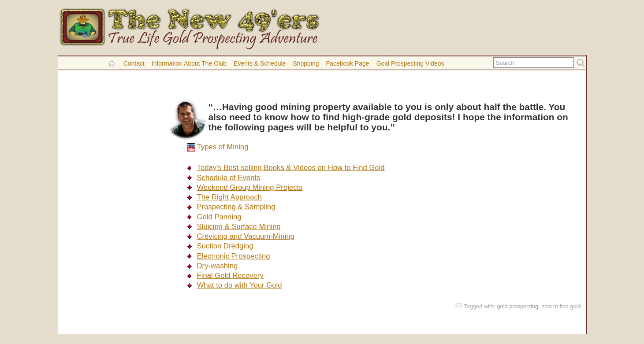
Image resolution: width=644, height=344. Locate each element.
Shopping (306, 63)
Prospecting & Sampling (236, 207)
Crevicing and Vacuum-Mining (246, 236)
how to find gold (561, 306)
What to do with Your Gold (240, 285)
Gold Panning (219, 217)
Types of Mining (223, 147)
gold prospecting (518, 306)
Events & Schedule (260, 63)
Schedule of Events (229, 178)
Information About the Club (189, 63)
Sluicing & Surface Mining (239, 227)
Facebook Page (348, 63)
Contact (134, 63)
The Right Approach (230, 197)
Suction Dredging (225, 246)
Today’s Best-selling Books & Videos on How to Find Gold (291, 168)
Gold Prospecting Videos (410, 63)
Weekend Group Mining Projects (250, 187)
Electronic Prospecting (234, 256)
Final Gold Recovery (230, 276)
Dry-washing (218, 266)
